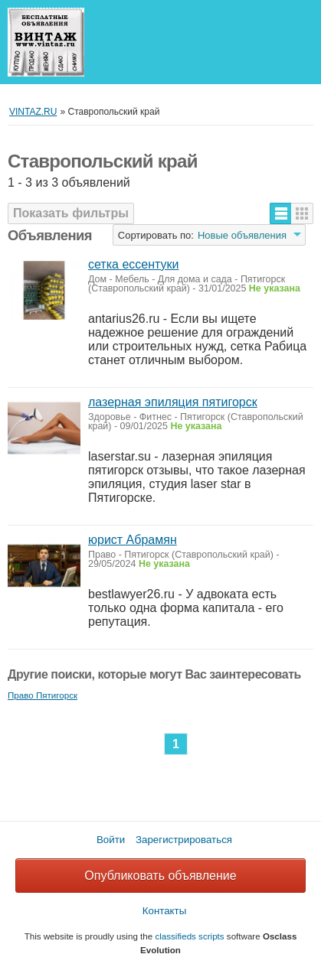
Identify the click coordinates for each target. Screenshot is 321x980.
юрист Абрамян (133, 540)
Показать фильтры (71, 213)
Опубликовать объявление (160, 876)
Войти (111, 840)
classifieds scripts (189, 936)
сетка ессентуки (133, 264)
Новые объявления (242, 235)
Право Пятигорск (43, 695)
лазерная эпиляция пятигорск (173, 402)
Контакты (165, 911)
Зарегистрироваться (184, 840)
